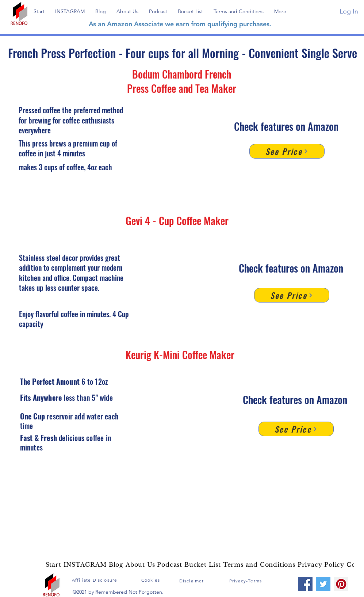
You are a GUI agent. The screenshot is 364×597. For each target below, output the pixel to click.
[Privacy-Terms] (246, 581)
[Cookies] (152, 580)
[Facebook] (305, 584)
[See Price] (287, 151)
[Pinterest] (341, 584)
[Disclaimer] (192, 581)
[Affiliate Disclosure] (95, 580)
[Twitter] (323, 584)
